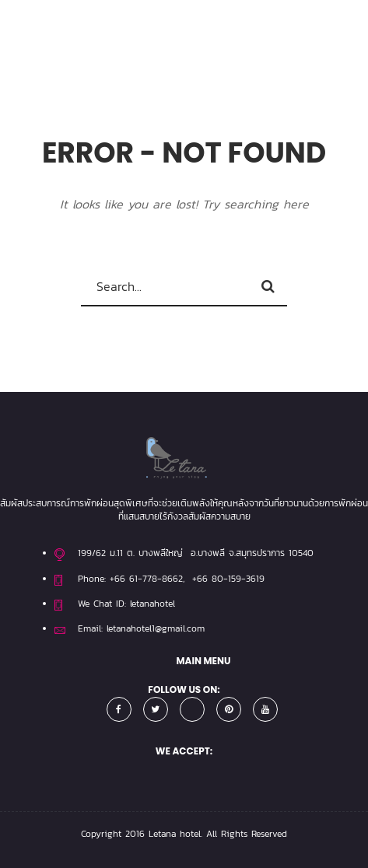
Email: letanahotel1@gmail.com (141, 628)
